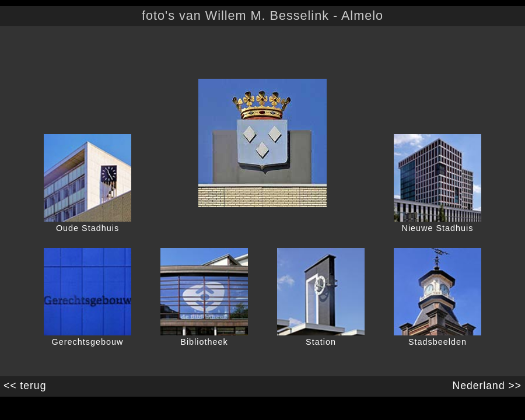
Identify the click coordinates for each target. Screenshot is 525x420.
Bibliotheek (204, 342)
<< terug (23, 386)
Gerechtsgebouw (88, 342)
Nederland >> (489, 386)
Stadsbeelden (437, 342)
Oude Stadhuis (87, 228)
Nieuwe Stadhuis (438, 228)
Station (321, 342)
